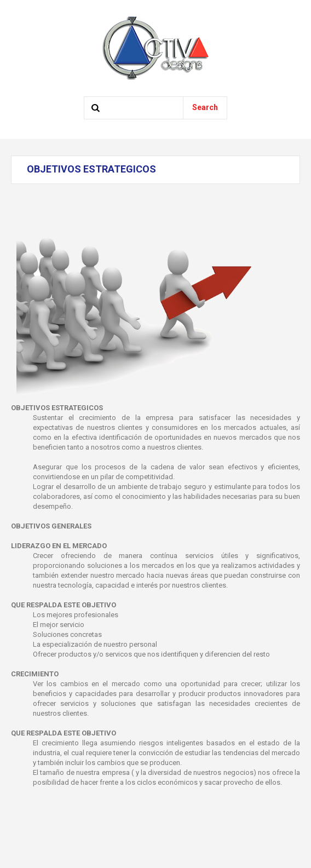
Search (205, 107)
